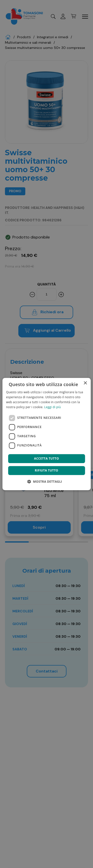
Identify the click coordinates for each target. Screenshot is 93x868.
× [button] (85, 383)
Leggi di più (52, 407)
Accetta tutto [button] (46, 458)
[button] (47, 481)
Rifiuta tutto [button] (46, 470)
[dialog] (46, 434)
